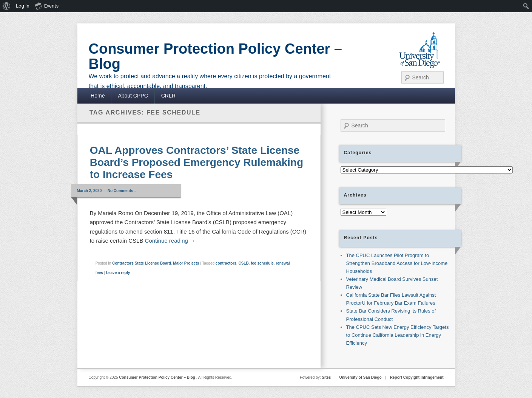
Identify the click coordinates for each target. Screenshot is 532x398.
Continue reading (170, 241)
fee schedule (262, 263)
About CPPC (133, 96)
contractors (226, 263)
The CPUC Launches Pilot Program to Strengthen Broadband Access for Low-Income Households (397, 263)
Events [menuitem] (47, 6)
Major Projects (186, 263)
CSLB (243, 263)
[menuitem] (7, 6)
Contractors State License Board (142, 263)
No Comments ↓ (122, 191)
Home (98, 96)
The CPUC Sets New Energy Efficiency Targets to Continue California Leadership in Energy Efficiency (398, 335)
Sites (326, 377)
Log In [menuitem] (23, 6)
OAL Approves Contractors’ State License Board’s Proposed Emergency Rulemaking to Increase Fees (197, 162)
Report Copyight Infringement (417, 377)
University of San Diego (360, 377)
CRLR (168, 96)
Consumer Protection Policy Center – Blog (216, 56)
